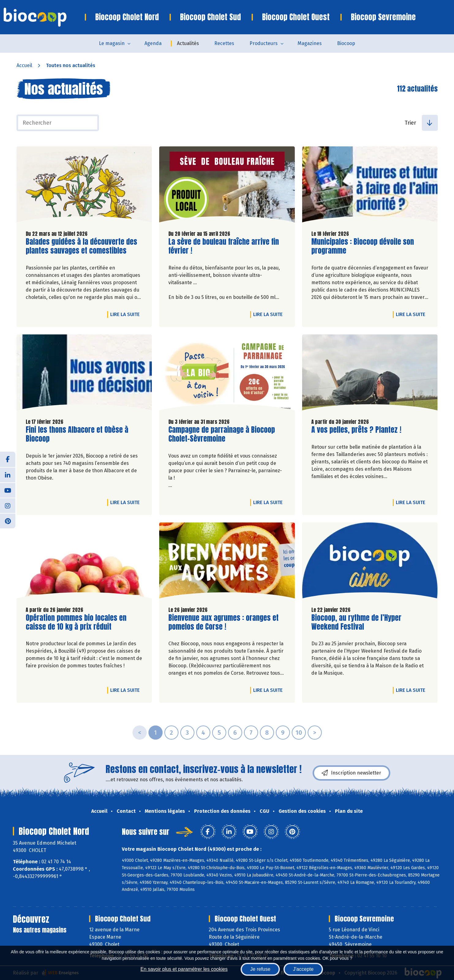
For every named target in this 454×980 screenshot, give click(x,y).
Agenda (153, 43)
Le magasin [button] (112, 43)
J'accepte (303, 969)
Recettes (224, 43)
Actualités (188, 43)
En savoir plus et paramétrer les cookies (184, 969)
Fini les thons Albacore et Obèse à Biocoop (77, 434)
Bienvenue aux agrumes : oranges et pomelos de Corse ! (223, 622)
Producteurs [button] (264, 43)
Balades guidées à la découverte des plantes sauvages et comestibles (81, 246)
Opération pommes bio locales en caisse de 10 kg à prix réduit (76, 622)
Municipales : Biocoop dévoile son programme (363, 246)
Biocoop (346, 43)
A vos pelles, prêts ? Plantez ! (356, 430)
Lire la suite (126, 314)
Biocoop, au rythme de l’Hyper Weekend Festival (356, 622)
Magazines (310, 43)
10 (299, 733)
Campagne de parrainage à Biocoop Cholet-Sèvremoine (222, 434)
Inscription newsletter (351, 773)
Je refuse (260, 969)
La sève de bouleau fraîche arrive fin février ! (224, 246)
